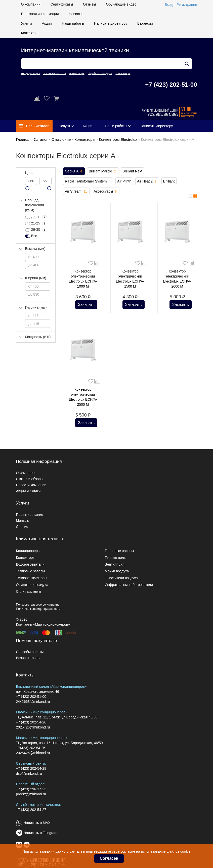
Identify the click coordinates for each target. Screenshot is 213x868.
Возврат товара (29, 658)
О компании (31, 4)
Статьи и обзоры (30, 479)
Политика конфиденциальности (38, 609)
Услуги (27, 23)
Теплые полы (115, 558)
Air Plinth (124, 181)
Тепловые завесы (31, 571)
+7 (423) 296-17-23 (31, 789)
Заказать (86, 305)
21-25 (36, 223)
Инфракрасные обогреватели (129, 585)
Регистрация (187, 5)
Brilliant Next (132, 171)
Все (31, 236)
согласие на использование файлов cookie (155, 851)
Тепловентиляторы (32, 578)
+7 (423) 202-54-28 (31, 768)
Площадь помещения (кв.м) (35, 205)
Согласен (109, 858)
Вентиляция (114, 564)
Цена (29, 173)
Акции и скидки (28, 491)
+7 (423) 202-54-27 (31, 810)
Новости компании (31, 485)
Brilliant (169, 181)
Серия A (74, 171)
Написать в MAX (37, 823)
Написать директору (111, 23)
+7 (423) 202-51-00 (171, 85)
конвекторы (123, 73)
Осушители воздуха (32, 585)
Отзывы (89, 4)
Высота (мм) (35, 249)
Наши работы (73, 23)
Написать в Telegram (40, 833)
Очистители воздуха (121, 578)
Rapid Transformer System (88, 181)
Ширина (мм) (36, 278)
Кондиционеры (28, 551)
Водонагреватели (30, 564)
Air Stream (76, 192)
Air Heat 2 (147, 181)
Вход (169, 5)
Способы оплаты (30, 652)
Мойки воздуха (117, 571)
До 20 (36, 217)
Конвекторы (85, 139)
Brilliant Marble (103, 171)
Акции (47, 23)
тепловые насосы (55, 73)
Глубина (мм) (36, 307)
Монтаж (23, 521)
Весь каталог (34, 126)
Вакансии (145, 23)
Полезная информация (40, 14)
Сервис (22, 527)
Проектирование (30, 515)
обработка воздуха (100, 73)
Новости (76, 14)
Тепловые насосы (119, 551)
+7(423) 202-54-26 (31, 748)
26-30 (36, 230)
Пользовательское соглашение (38, 605)
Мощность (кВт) (38, 337)
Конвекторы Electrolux (118, 139)
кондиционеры (30, 73)
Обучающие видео (121, 4)
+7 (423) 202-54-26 (31, 722)
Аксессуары (105, 192)
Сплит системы (29, 591)
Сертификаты (62, 4)
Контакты (29, 33)
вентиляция (77, 73)
